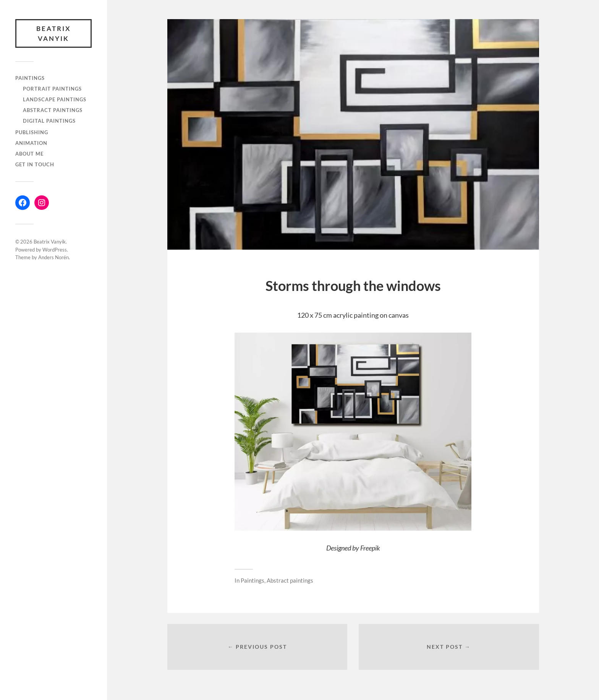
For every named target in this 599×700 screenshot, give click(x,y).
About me (29, 154)
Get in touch (35, 164)
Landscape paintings (55, 99)
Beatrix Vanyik (54, 33)
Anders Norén (53, 257)
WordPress (55, 250)
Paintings (30, 78)
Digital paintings (49, 121)
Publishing (32, 132)
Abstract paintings (53, 110)
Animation (31, 143)
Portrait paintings (52, 89)
